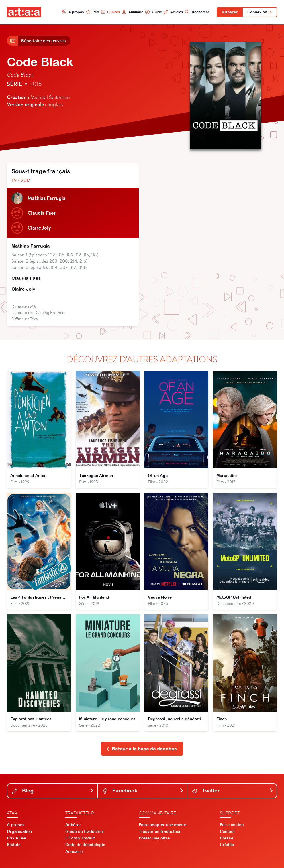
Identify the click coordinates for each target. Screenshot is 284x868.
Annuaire (133, 12)
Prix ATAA (16, 838)
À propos (73, 12)
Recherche (197, 12)
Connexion (260, 12)
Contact (227, 831)
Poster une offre (154, 838)
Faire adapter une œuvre (162, 825)
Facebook (143, 791)
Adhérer (230, 12)
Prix (92, 12)
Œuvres (110, 12)
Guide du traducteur (85, 831)
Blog (53, 791)
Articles (173, 12)
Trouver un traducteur (160, 831)
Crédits (227, 845)
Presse (227, 838)
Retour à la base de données (141, 749)
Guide (154, 12)
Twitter (233, 791)
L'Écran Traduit (80, 838)
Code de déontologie (85, 845)
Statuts (14, 845)
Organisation (19, 831)
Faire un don (232, 825)
